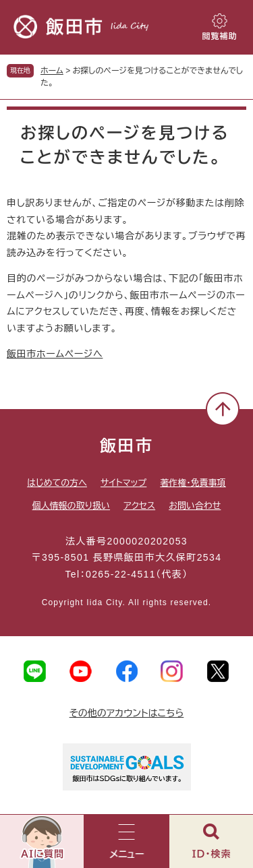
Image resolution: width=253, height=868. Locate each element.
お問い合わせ (195, 506)
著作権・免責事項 (193, 483)
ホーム (52, 71)
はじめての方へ (57, 483)
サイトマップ (123, 483)
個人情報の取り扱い (71, 506)
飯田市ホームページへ (55, 354)
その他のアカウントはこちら (127, 713)
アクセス (139, 506)
